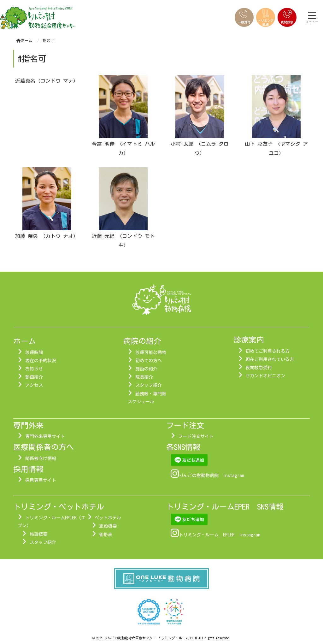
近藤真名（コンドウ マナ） (47, 81)
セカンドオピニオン (265, 376)
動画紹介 (34, 377)
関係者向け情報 (41, 458)
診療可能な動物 (151, 352)
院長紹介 (144, 377)
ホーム (24, 40)
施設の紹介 (146, 369)
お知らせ (34, 369)
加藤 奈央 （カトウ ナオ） (47, 236)
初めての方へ (149, 361)
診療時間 (34, 352)
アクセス (34, 385)
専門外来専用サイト (45, 436)
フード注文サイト (196, 436)
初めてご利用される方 (267, 351)
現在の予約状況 (41, 361)
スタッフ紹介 (149, 385)
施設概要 (38, 534)
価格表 (106, 535)
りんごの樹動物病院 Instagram (211, 476)
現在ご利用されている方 (270, 359)
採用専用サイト (41, 480)
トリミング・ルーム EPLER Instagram (220, 535)
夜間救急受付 (259, 368)
